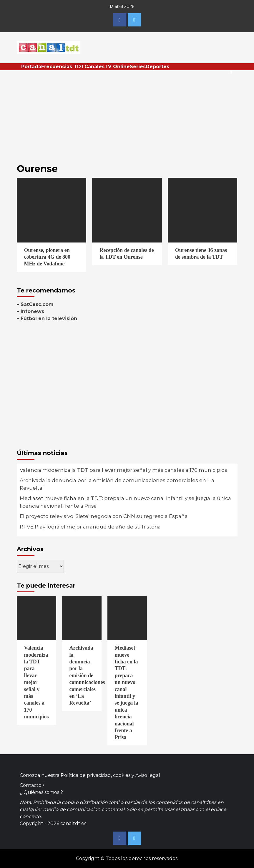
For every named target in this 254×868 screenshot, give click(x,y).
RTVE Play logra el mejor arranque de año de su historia (90, 527)
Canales (94, 67)
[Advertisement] (127, 114)
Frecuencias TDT (63, 67)
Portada (31, 67)
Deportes (157, 67)
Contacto (31, 785)
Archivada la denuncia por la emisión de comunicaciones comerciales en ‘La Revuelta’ (117, 484)
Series (138, 67)
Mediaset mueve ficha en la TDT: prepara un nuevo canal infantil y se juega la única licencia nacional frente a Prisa (125, 502)
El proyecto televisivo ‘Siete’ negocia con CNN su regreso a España (104, 516)
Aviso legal (148, 775)
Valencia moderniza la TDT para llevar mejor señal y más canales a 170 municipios (123, 470)
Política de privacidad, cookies (96, 775)
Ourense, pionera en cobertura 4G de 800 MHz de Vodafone (47, 257)
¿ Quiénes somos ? (41, 792)
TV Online (117, 67)
